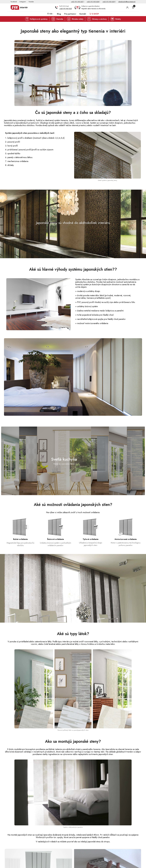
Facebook (14, 2)
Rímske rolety (78, 19)
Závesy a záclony (99, 19)
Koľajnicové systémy (39, 19)
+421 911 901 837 (77, 2)
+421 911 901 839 (109, 2)
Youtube (31, 2)
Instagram (23, 2)
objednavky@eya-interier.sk (127, 2)
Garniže (60, 19)
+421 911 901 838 (93, 2)
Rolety (118, 19)
